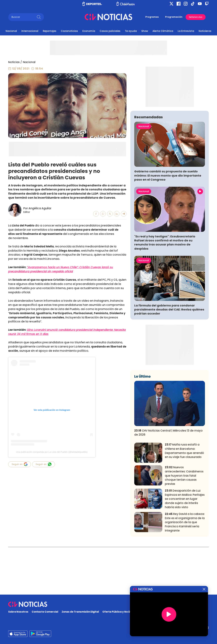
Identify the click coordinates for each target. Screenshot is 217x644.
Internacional (30, 31)
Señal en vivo (196, 17)
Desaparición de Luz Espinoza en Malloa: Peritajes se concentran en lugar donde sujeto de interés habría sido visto (185, 547)
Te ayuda (131, 31)
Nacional (11, 31)
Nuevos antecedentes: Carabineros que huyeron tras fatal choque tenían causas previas (184, 523)
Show (145, 31)
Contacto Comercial (45, 612)
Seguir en (20, 464)
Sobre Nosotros (18, 612)
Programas (152, 17)
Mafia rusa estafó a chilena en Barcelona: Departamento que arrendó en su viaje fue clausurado (184, 498)
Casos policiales (110, 31)
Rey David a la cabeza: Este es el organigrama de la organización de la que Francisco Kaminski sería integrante (185, 570)
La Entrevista (186, 31)
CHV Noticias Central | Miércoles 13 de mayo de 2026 (168, 480)
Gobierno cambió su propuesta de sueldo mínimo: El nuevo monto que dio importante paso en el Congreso (168, 223)
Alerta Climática (163, 31)
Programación (174, 17)
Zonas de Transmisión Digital (80, 612)
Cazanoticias (69, 31)
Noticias (14, 62)
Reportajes (50, 31)
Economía (89, 31)
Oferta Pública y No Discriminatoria (125, 612)
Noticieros (205, 31)
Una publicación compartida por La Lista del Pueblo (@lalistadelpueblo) (52, 452)
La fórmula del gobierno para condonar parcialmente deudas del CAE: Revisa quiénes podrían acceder (169, 357)
